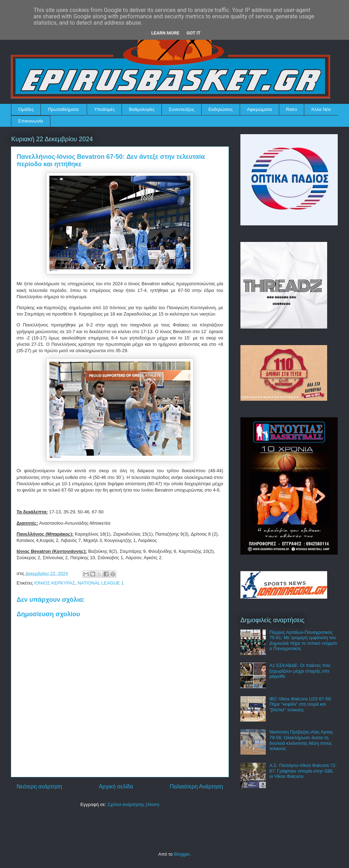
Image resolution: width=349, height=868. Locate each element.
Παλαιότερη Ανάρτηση (196, 786)
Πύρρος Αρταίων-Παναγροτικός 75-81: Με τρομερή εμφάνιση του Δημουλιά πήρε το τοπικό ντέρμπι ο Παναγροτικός (303, 641)
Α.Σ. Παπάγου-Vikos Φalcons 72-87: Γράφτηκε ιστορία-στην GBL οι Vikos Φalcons (303, 771)
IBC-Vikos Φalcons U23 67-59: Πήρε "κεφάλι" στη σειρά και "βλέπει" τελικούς (301, 704)
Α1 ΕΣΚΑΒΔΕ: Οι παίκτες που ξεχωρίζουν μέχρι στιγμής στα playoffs (300, 671)
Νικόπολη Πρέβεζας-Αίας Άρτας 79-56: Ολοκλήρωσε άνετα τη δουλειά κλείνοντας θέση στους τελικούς (301, 740)
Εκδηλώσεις (221, 109)
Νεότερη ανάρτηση (39, 786)
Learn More (165, 33)
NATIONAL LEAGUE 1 (101, 583)
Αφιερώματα (259, 109)
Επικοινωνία (31, 121)
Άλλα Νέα (321, 109)
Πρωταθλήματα (63, 109)
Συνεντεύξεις (182, 109)
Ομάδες (26, 109)
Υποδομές (105, 109)
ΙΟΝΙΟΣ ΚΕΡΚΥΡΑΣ (55, 583)
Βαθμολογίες (142, 109)
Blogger (182, 854)
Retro (292, 109)
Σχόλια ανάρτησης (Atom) (133, 804)
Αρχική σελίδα (116, 786)
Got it (194, 33)
